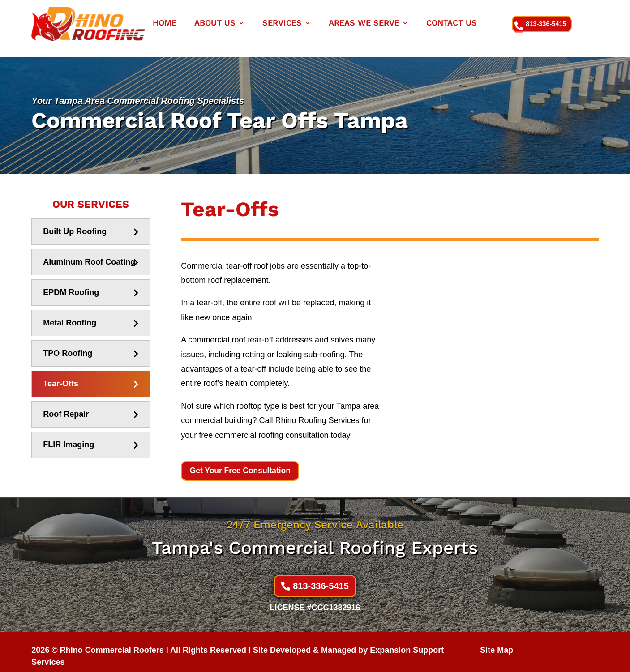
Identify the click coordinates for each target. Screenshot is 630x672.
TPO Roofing (68, 344)
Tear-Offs (61, 374)
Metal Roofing (70, 313)
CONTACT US (452, 24)
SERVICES (282, 24)
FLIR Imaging (69, 435)
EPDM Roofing (71, 283)
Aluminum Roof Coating (89, 253)
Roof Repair (66, 405)
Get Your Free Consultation (242, 462)
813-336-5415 (548, 24)
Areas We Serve (364, 24)
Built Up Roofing (75, 222)
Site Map (497, 641)
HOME (165, 24)
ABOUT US (215, 24)
